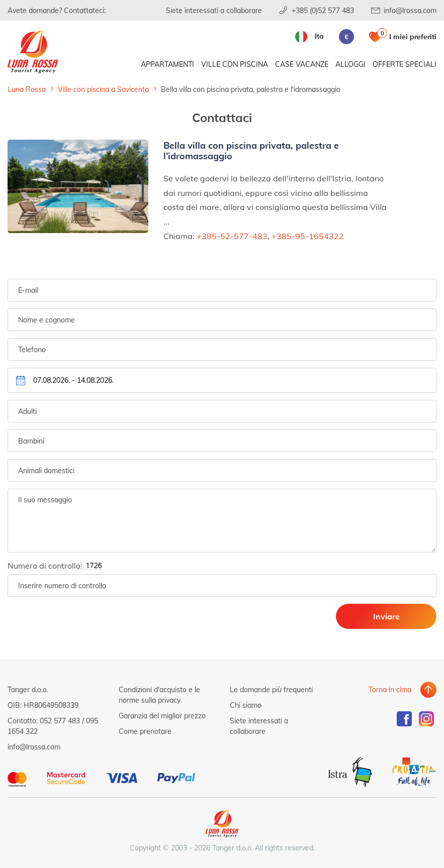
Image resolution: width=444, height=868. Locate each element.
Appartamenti (167, 64)
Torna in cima (390, 689)
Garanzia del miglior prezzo (162, 716)
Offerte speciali (405, 64)
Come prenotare (145, 731)
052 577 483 (60, 721)
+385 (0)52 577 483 (323, 10)
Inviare (386, 616)
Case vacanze (302, 64)
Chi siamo (246, 705)
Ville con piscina (235, 64)
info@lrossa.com (410, 10)
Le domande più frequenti (271, 689)
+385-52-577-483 (232, 236)
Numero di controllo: (59, 566)
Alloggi (350, 64)
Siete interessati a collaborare (214, 10)
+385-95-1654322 (308, 236)
